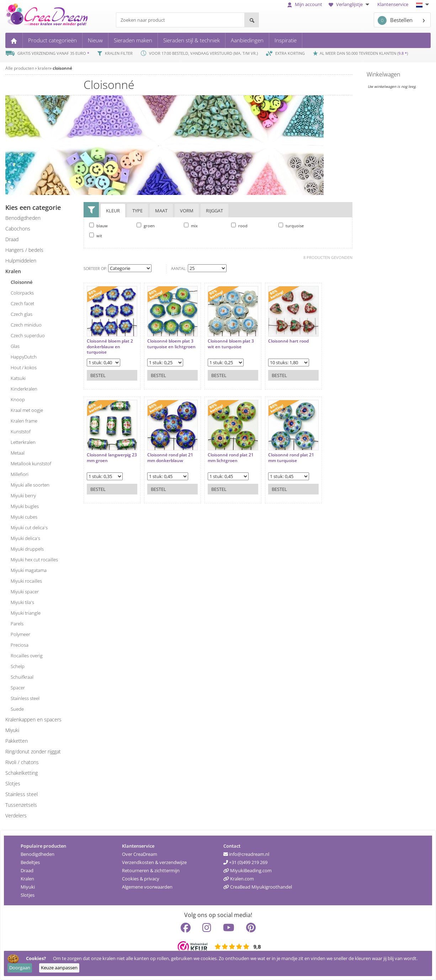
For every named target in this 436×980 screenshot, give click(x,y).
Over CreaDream (140, 854)
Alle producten (20, 68)
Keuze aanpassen (59, 968)
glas (15, 346)
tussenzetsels (21, 805)
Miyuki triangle (26, 613)
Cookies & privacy (141, 879)
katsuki (18, 378)
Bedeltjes (30, 862)
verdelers (16, 815)
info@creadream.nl (246, 854)
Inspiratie (286, 40)
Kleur (113, 211)
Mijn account (305, 4)
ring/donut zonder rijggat (33, 751)
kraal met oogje (27, 410)
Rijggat (214, 211)
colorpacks (22, 293)
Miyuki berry (23, 496)
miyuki (12, 730)
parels (17, 624)
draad (12, 239)
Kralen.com (239, 879)
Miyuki (28, 887)
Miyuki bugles (25, 506)
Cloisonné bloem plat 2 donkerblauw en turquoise (110, 347)
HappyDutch (24, 357)
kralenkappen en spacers (33, 719)
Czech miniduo (26, 325)
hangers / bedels (24, 250)
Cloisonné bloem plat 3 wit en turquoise (231, 344)
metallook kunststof (31, 463)
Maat (161, 211)
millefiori (20, 474)
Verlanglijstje (350, 4)
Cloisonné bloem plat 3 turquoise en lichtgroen (171, 344)
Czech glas (22, 314)
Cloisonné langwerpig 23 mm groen (112, 458)
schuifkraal (22, 677)
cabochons (18, 229)
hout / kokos (24, 367)
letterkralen (23, 442)
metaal (18, 453)
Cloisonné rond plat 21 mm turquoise (291, 458)
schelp (18, 666)
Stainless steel (22, 794)
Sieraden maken (133, 40)
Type (137, 211)
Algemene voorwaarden (147, 887)
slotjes (13, 783)
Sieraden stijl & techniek (192, 40)
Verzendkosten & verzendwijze (154, 862)
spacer (18, 688)
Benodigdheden (38, 854)
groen (146, 226)
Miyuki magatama (29, 570)
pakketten (17, 741)
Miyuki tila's (22, 602)
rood (239, 226)
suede (17, 709)
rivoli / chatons (22, 762)
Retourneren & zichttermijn (151, 870)
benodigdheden (23, 218)
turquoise (291, 226)
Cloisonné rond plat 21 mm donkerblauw (170, 458)
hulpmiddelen (21, 261)
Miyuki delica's (25, 538)
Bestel (98, 375)
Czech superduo (28, 335)
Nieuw (95, 40)
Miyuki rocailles (26, 581)
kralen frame (24, 421)
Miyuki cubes (24, 517)
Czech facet (22, 303)
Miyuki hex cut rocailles (34, 560)
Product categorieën (52, 40)
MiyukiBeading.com (248, 870)
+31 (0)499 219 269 (245, 862)
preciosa (20, 645)
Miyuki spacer (25, 592)
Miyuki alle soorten (30, 485)
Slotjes (28, 895)
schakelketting (22, 773)
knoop (18, 399)
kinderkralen (24, 389)
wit (96, 235)
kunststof (21, 431)
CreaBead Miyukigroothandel (258, 887)
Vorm (187, 211)
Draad (27, 870)
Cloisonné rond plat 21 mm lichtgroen (231, 458)
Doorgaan (20, 968)
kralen (44, 68)
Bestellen (395, 20)
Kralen (27, 879)
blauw (99, 226)
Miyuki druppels (27, 549)
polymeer (20, 634)
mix (191, 226)
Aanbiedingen (247, 40)
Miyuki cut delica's (29, 528)
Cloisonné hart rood (288, 341)
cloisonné (62, 68)
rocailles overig (27, 656)
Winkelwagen (383, 74)
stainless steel (25, 698)
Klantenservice (393, 4)
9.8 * (403, 53)
